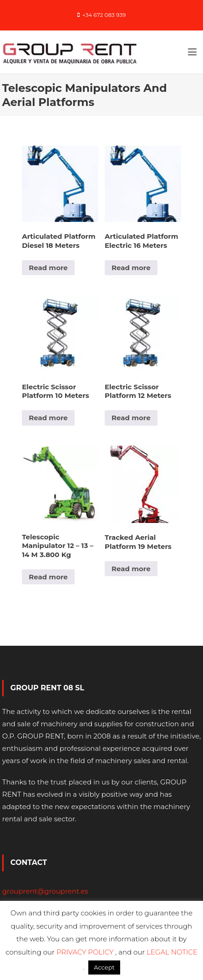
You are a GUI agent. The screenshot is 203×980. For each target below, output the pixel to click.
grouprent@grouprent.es (45, 891)
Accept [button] (104, 967)
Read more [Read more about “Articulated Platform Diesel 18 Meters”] (48, 268)
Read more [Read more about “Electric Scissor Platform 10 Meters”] (48, 418)
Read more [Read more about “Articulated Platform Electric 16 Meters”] (131, 268)
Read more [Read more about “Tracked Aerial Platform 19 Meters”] (131, 569)
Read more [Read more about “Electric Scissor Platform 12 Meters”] (131, 418)
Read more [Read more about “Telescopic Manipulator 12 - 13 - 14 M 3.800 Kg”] (48, 577)
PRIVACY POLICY (86, 952)
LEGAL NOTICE (172, 952)
